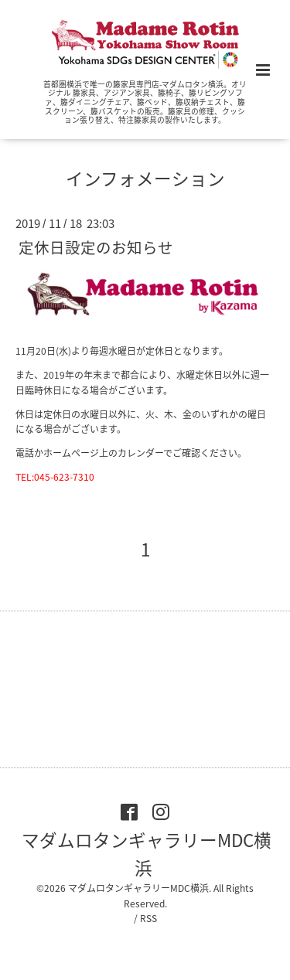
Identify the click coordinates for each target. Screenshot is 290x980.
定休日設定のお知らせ (96, 246)
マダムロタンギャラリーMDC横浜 (147, 853)
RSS (148, 918)
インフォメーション (145, 178)
